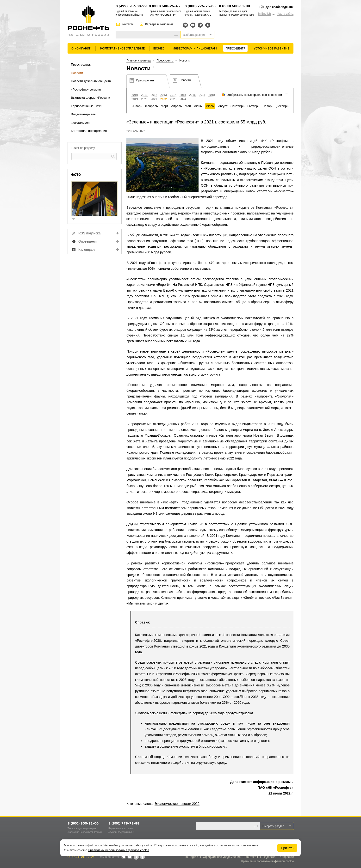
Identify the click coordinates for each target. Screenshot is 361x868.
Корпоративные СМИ (86, 106)
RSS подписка (90, 233)
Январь (137, 106)
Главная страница (139, 61)
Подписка (269, 857)
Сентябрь (237, 106)
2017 (202, 95)
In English (265, 14)
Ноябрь (268, 106)
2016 (192, 95)
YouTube (193, 25)
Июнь (198, 106)
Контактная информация (89, 131)
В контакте (124, 857)
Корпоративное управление (122, 49)
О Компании (81, 49)
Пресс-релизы (81, 64)
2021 (154, 99)
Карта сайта (285, 14)
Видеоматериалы (84, 114)
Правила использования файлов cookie (268, 861)
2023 (173, 99)
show (75, 219)
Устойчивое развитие (271, 49)
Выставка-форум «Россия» (90, 98)
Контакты (128, 24)
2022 (164, 99)
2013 (164, 95)
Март (165, 106)
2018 (212, 95)
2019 (135, 99)
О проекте (287, 857)
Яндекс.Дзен (208, 25)
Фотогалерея (80, 123)
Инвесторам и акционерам (195, 49)
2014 (173, 95)
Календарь (87, 250)
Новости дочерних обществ (91, 81)
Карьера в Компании (159, 24)
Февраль (152, 106)
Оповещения (88, 241)
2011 (144, 95)
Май (188, 106)
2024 (183, 99)
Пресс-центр (235, 49)
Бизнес (159, 49)
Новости (77, 73)
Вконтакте (185, 25)
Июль (210, 106)
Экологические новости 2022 (177, 804)
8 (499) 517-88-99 (131, 6)
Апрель (176, 106)
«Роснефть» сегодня (86, 89)
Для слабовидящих (280, 7)
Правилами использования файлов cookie (119, 850)
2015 (183, 95)
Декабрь (282, 106)
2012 (154, 95)
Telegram (200, 25)
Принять (287, 848)
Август (223, 106)
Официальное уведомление (222, 857)
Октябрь (253, 106)
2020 (144, 99)
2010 (135, 95)
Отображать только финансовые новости (254, 95)
